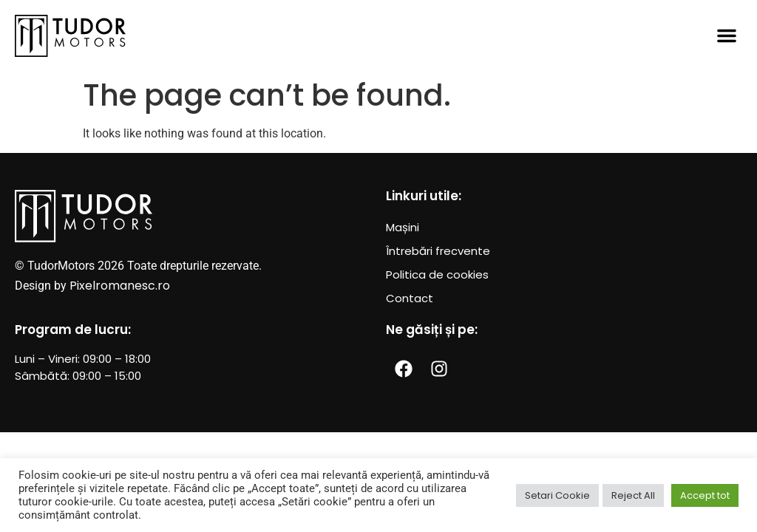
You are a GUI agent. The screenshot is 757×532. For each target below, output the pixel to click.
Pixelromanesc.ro (120, 286)
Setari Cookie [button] (557, 495)
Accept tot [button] (705, 495)
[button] (727, 35)
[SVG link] (70, 36)
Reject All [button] (633, 495)
